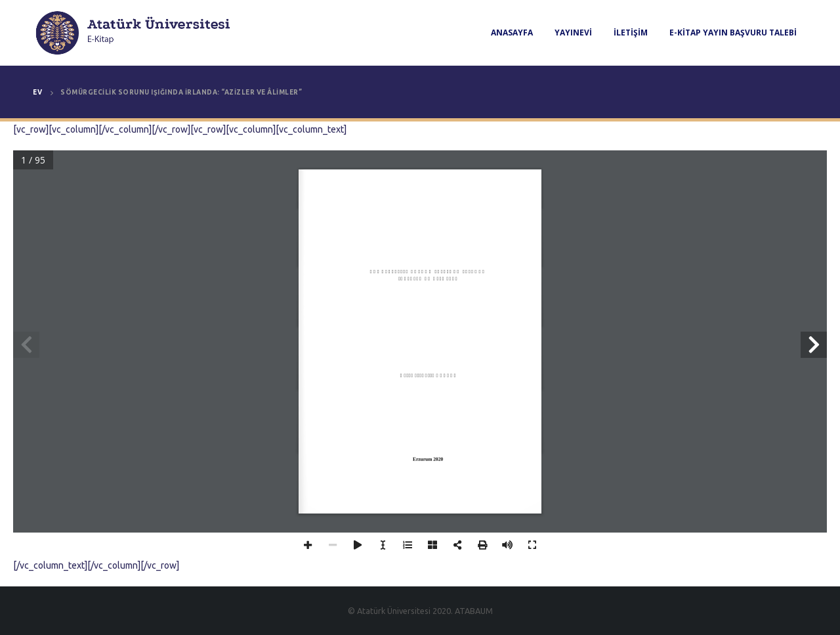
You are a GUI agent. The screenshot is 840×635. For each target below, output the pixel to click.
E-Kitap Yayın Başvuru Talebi (733, 33)
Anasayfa (512, 33)
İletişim (631, 33)
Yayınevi (573, 33)
